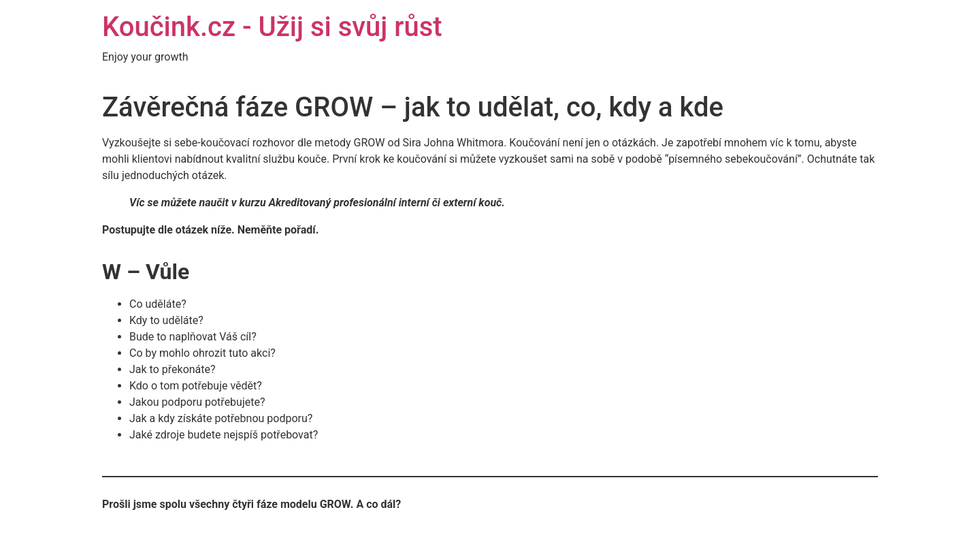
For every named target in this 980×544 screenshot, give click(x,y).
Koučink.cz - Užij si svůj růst (272, 27)
